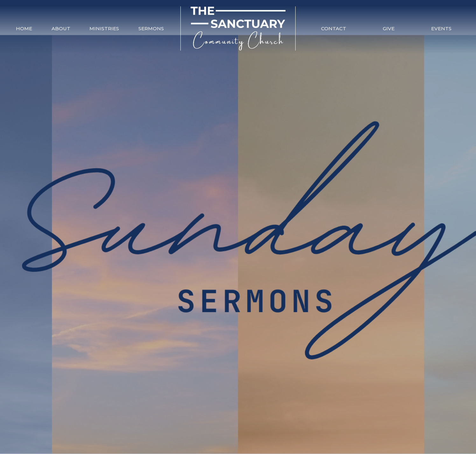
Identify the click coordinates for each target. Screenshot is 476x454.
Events (441, 28)
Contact (334, 28)
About (61, 28)
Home (24, 28)
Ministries (104, 28)
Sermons (151, 28)
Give (389, 28)
